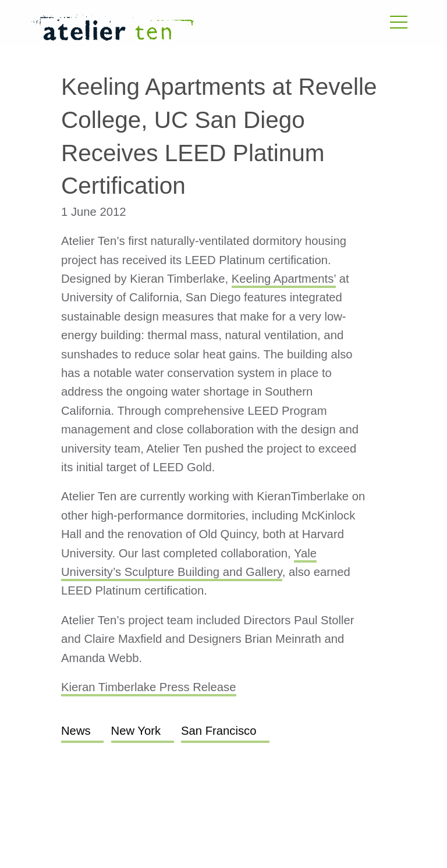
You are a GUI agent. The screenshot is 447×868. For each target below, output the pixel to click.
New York (136, 731)
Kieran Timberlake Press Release (149, 687)
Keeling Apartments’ (284, 279)
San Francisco (219, 731)
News (76, 731)
